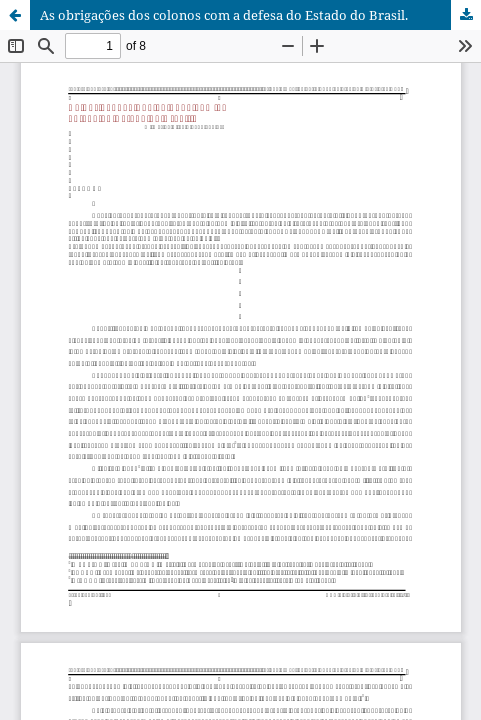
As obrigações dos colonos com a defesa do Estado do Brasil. (224, 15)
